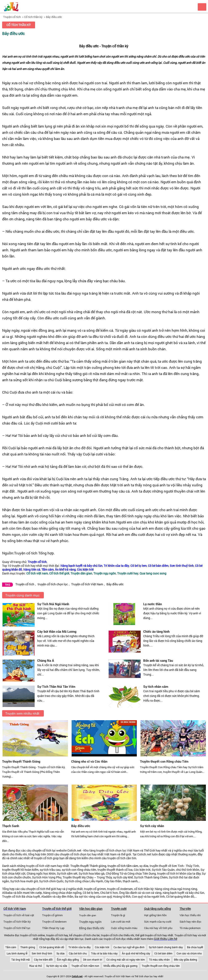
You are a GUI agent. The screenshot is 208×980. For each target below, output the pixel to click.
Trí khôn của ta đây (80, 947)
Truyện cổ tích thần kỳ (17, 922)
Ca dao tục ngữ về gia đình (129, 947)
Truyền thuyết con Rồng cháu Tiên (164, 761)
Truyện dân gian (88, 915)
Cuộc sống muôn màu (124, 928)
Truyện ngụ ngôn (90, 922)
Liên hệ (172, 939)
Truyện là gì (118, 915)
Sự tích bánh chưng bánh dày (166, 947)
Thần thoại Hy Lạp (53, 928)
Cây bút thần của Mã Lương (57, 631)
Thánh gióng (28, 947)
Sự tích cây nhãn (152, 826)
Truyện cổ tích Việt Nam (87, 584)
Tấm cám (11, 947)
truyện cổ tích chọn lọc (53, 584)
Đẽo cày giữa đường (186, 960)
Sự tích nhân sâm (156, 686)
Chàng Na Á (46, 660)
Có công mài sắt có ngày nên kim (126, 960)
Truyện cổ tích (12, 17)
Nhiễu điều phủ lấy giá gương (120, 966)
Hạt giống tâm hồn (155, 915)
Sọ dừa (60, 953)
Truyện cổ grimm (52, 915)
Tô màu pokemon (190, 928)
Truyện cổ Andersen (54, 922)
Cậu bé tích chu (78, 953)
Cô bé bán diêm (163, 953)
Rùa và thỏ (36, 966)
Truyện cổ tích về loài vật (19, 915)
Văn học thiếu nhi (190, 915)
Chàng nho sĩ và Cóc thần (89, 761)
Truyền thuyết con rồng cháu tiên (161, 966)
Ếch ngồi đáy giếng (68, 960)
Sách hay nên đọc (190, 922)
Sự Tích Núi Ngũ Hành (53, 604)
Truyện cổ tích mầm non (85, 966)
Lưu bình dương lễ (17, 953)
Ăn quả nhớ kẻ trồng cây (136, 953)
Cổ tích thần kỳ (33, 17)
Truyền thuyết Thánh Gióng (21, 761)
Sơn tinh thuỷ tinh (42, 953)
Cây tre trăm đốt (43, 960)
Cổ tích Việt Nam (15, 909)
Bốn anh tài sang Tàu (158, 660)
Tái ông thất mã (21, 960)
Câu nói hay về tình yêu (158, 928)
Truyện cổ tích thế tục (17, 928)
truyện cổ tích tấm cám (123, 866)
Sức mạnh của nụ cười (158, 922)
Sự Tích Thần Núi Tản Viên (56, 686)
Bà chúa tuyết (195, 947)
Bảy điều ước (54, 17)
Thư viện (185, 909)
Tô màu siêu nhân (159, 960)
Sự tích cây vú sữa (57, 966)
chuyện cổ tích (42, 851)
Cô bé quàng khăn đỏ (52, 947)
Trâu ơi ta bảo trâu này (104, 953)
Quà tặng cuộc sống (157, 909)
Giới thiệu (160, 939)
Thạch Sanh (11, 826)
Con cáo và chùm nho (189, 953)
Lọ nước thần (153, 604)
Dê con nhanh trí (93, 960)
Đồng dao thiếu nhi (92, 928)
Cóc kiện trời (102, 947)
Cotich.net (74, 851)
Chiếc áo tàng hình (156, 631)
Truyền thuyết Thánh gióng (88, 866)
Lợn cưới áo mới (121, 922)
